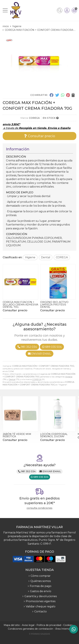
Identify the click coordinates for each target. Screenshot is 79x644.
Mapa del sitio (12, 625)
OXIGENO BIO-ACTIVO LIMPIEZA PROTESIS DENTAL (54, 305)
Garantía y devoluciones (41, 596)
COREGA (37, 379)
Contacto (41, 611)
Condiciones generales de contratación (30, 629)
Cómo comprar (41, 576)
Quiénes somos (41, 581)
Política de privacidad (49, 625)
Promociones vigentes (41, 601)
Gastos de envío (41, 591)
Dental (12, 379)
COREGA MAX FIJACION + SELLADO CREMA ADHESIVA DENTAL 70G (20, 305)
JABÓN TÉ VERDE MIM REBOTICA (17, 435)
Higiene (69, 377)
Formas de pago (41, 586)
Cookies (68, 625)
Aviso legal (28, 625)
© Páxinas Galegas (40, 634)
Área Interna (63, 629)
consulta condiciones (39, 508)
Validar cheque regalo (41, 606)
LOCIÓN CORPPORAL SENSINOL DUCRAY (54, 435)
